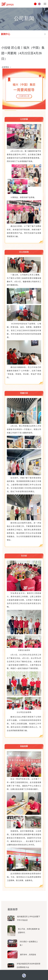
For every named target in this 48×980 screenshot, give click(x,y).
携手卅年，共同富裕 (28, 955)
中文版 (36, 4)
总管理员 (5, 67)
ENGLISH (40, 4)
